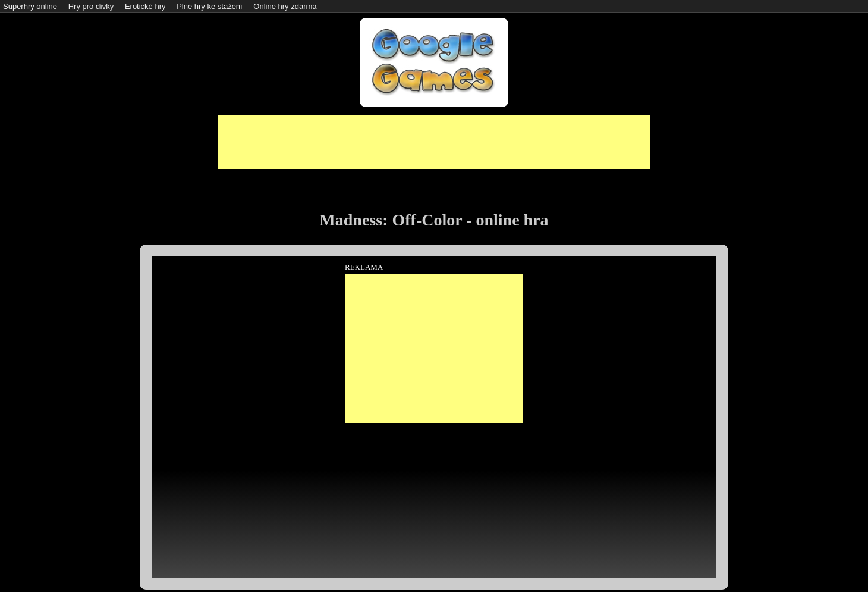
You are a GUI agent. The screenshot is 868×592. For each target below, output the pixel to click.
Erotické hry (145, 6)
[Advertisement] (434, 142)
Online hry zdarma (285, 6)
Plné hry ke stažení (210, 6)
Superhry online (30, 6)
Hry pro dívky (91, 6)
